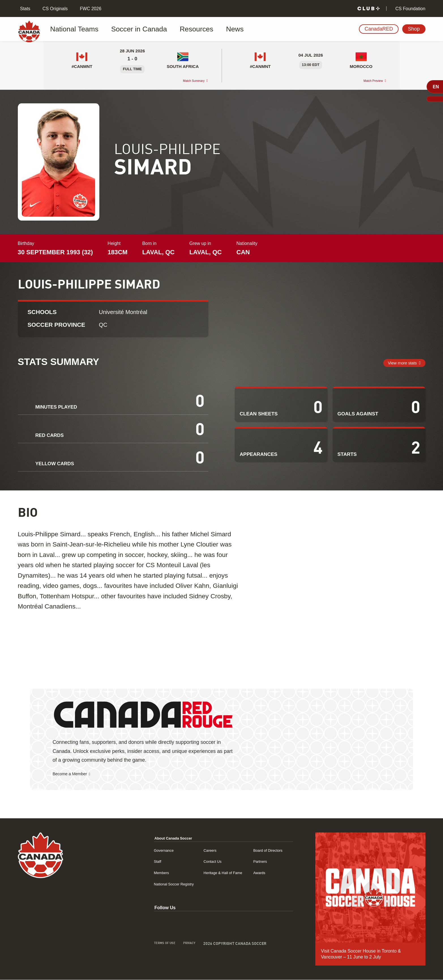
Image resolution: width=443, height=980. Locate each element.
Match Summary (189, 81)
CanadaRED (379, 29)
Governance (137, 850)
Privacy (167, 944)
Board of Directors (262, 850)
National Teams (74, 29)
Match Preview (368, 81)
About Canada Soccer (149, 838)
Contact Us (196, 861)
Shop (414, 29)
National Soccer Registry (150, 884)
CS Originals (54, 9)
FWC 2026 (90, 9)
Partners (252, 861)
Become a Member (74, 774)
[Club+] (369, 9)
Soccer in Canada (124, 29)
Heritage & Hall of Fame (208, 873)
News (198, 29)
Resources (168, 29)
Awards (251, 873)
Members (134, 873)
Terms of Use (138, 944)
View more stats (398, 363)
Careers (192, 850)
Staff (130, 861)
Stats (24, 9)
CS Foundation (410, 9)
